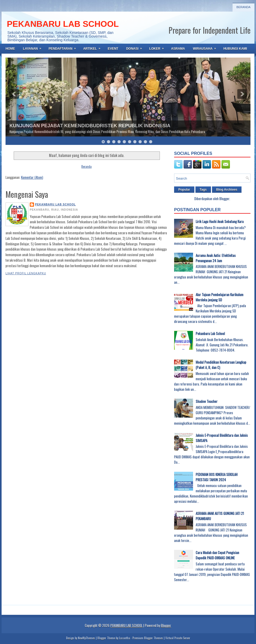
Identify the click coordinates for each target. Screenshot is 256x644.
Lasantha (125, 638)
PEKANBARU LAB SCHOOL (63, 24)
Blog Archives (227, 190)
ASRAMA (178, 49)
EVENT (113, 49)
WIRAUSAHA (206, 47)
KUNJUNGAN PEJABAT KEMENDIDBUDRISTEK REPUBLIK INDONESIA (90, 126)
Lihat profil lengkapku (26, 273)
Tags (203, 190)
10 (151, 142)
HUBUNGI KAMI (235, 49)
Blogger (224, 199)
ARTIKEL (93, 47)
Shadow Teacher (207, 401)
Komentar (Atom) (32, 177)
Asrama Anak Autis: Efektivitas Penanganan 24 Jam (216, 258)
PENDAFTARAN (64, 47)
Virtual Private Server (178, 638)
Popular (184, 190)
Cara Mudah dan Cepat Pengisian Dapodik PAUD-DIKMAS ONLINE (217, 555)
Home (10, 49)
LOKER (158, 47)
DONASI (136, 47)
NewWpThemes (87, 638)
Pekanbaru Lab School (210, 333)
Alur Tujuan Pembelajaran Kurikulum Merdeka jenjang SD (220, 297)
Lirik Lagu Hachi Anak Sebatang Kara (220, 221)
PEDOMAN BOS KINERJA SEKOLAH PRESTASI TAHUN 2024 (217, 477)
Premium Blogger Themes (148, 638)
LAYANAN (34, 47)
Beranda (243, 7)
